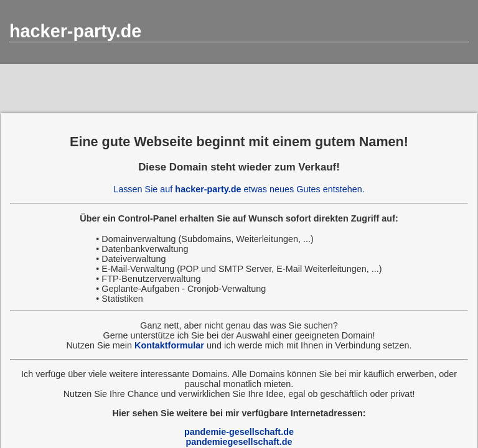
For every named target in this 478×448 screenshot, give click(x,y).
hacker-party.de (75, 31)
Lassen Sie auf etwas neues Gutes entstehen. (239, 189)
